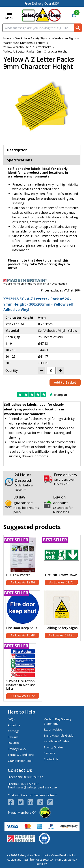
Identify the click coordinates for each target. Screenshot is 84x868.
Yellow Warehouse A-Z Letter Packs (27, 47)
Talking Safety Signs (61, 628)
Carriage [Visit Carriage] (14, 731)
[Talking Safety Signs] (61, 614)
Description (17, 150)
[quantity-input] (51, 371)
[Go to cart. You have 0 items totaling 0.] (74, 15)
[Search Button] (78, 28)
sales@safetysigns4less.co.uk (37, 787)
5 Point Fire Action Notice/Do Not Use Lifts (21, 685)
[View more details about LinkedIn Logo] (32, 802)
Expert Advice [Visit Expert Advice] (53, 729)
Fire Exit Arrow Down (61, 575)
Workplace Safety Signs (32, 38)
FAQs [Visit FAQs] (11, 719)
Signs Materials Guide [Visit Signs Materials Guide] (59, 735)
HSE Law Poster (18, 575)
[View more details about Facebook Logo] (13, 802)
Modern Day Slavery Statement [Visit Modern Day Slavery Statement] (58, 721)
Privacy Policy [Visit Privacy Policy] (17, 749)
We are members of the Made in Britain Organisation (35, 284)
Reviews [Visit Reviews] (49, 753)
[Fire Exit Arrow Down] (61, 561)
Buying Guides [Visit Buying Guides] (54, 747)
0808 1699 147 (33, 777)
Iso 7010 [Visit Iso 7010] (13, 743)
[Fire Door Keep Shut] (23, 614)
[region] (23, 555)
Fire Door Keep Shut (22, 628)
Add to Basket (65, 382)
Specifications (19, 160)
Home (7, 38)
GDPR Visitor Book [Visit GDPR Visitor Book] (20, 761)
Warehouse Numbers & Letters (24, 43)
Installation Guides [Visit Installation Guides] (56, 741)
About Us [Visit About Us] (14, 725)
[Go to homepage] (41, 15)
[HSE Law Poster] (23, 561)
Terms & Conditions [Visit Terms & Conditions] (21, 755)
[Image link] (42, 280)
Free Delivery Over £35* (42, 3)
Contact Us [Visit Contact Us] (51, 759)
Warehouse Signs (64, 38)
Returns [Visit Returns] (13, 737)
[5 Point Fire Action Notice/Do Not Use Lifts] (23, 671)
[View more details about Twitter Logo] (23, 802)
